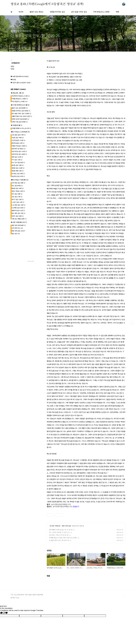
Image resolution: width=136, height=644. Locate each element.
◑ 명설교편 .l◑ (17, 93)
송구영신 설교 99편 (18, 174)
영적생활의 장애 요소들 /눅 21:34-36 (61, 530)
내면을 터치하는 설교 (57, 12)
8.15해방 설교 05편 (18, 208)
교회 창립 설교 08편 (18, 183)
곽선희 (21, 12)
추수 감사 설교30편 (18, 162)
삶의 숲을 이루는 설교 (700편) (21, 113)
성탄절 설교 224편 (18, 168)
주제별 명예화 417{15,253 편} (21, 128)
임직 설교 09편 (17, 194)
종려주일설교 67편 (18, 143)
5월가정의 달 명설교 (18, 149)
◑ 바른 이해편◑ (55, 526)
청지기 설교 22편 (18, 199)
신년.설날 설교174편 (19, 135)
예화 (118, 12)
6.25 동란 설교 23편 (18, 205)
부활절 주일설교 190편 (19, 146)
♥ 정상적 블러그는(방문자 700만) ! (21, 83)
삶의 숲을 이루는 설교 (79, 12)
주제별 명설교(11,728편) (20, 99)
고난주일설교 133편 (18, 140)
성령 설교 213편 (17, 157)
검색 (119, 4)
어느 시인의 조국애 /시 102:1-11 (59, 532)
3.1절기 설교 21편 (18, 202)
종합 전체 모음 (66, 526)
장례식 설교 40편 (18, 216)
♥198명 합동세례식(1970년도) (20, 76)
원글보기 (76, 506)
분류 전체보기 (18, 89)
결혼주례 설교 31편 (18, 210)
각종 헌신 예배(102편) (19, 219)
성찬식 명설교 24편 (18, 191)
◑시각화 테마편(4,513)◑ (20, 105)
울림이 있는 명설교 (37, 12)
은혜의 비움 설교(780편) (20, 122)
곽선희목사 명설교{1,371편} (21, 96)
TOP (124, 595)
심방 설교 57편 (17, 197)
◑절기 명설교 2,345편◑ (20, 132)
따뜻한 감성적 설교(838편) (20, 119)
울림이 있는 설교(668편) (20, 108)
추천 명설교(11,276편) (19, 101)
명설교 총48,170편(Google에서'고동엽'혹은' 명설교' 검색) (47, 4)
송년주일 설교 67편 (18, 176)
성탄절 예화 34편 (18, 171)
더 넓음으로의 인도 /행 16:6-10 (59, 540)
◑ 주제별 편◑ (16, 125)
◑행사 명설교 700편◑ (20, 180)
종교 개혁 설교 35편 (18, 213)
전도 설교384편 (17, 186)
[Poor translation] (5, 613)
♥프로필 (13, 79)
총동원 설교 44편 (18, 188)
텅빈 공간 (16, 234)
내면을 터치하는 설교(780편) (21, 111)
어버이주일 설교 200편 (19, 154)
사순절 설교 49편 (18, 138)
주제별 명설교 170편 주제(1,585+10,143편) (63, 538)
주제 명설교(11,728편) (101, 12)
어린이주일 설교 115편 (19, 151)
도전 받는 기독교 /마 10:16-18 (59, 535)
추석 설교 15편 (17, 160)
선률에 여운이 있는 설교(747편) (22, 116)
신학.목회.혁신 (17, 228)
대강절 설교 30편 (18, 165)
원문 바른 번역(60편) (19, 225)
